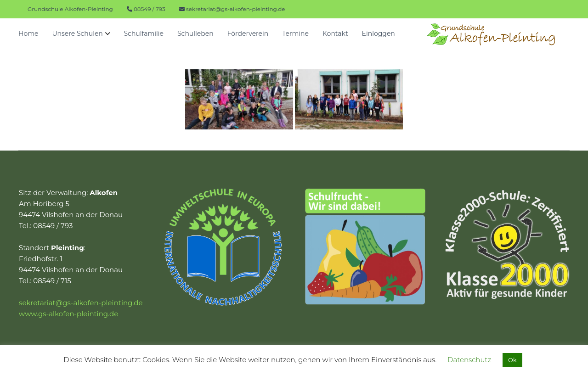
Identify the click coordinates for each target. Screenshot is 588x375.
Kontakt (335, 34)
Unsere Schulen (77, 34)
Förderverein (248, 34)
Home (28, 34)
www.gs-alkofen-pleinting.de (68, 314)
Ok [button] (512, 360)
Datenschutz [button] (469, 360)
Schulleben (195, 34)
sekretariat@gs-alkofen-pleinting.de (236, 9)
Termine (295, 34)
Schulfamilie (144, 34)
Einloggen (379, 34)
